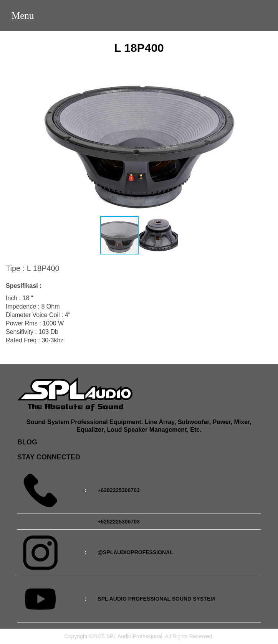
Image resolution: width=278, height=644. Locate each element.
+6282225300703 (118, 490)
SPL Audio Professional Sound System (156, 599)
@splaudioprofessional (135, 552)
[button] (265, 140)
